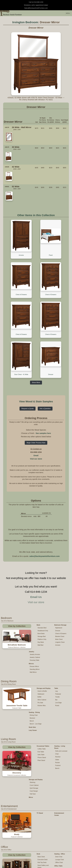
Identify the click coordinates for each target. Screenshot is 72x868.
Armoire (58, 617)
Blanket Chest (60, 609)
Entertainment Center (59, 772)
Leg (56, 660)
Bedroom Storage (60, 597)
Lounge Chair (60, 799)
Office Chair (59, 802)
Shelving (32, 740)
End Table (41, 717)
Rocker (58, 728)
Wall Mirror (33, 641)
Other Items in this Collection (36, 215)
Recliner (58, 722)
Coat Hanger (34, 749)
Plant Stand (41, 726)
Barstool (32, 684)
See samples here (43, 405)
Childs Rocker (42, 860)
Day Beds (41, 614)
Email (36, 428)
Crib (56, 851)
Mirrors (31, 633)
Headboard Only (43, 603)
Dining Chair (34, 681)
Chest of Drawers (61, 606)
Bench (32, 686)
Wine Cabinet (42, 669)
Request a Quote (28, 381)
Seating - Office (60, 793)
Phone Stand (42, 723)
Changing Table (60, 855)
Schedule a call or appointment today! (36, 5)
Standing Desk (42, 813)
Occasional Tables (43, 712)
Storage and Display (44, 657)
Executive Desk (43, 799)
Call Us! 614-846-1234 (36, 2)
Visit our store (36, 431)
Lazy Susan (33, 696)
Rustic (57, 674)
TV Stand (40, 771)
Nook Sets (32, 693)
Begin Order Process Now (36, 415)
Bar (56, 669)
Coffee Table (42, 714)
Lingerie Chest (60, 614)
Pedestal (58, 663)
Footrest (58, 731)
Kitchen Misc (42, 674)
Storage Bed (42, 609)
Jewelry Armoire (35, 623)
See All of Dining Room (8, 653)
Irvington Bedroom (25, 22)
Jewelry (32, 621)
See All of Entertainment (9, 767)
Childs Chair (41, 857)
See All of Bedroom (7, 593)
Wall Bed (40, 617)
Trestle (57, 666)
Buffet (39, 666)
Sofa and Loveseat (61, 717)
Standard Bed (42, 600)
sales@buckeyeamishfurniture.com (44, 528)
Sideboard (41, 663)
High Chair (41, 863)
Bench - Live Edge (36, 689)
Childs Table (41, 854)
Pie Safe (40, 672)
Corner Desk (42, 810)
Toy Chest (58, 858)
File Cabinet (34, 827)
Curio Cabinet (34, 743)
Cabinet (32, 835)
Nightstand (59, 600)
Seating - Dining (34, 678)
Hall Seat (33, 752)
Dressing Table (35, 629)
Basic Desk (41, 796)
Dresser (58, 603)
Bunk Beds (41, 606)
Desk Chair (59, 796)
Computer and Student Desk (42, 817)
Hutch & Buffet (42, 660)
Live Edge (58, 672)
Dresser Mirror (34, 635)
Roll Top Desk (42, 802)
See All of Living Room (8, 707)
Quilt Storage (34, 746)
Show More (36, 355)
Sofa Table (41, 720)
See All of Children (7, 847)
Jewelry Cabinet (35, 626)
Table (56, 657)
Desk (38, 793)
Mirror (31, 755)
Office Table (58, 805)
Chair (57, 719)
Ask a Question (45, 381)
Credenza (33, 830)
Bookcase (33, 824)
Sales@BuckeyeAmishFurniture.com (36, 8)
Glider (57, 725)
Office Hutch (34, 832)
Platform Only (42, 611)
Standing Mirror (35, 638)
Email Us (36, 569)
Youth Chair (41, 866)
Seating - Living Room (60, 713)
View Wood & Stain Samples (36, 374)
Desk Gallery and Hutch (43, 806)
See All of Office (6, 789)
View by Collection (17, 598)
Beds (38, 597)
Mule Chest (59, 611)
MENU (68, 13)
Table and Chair (42, 851)
